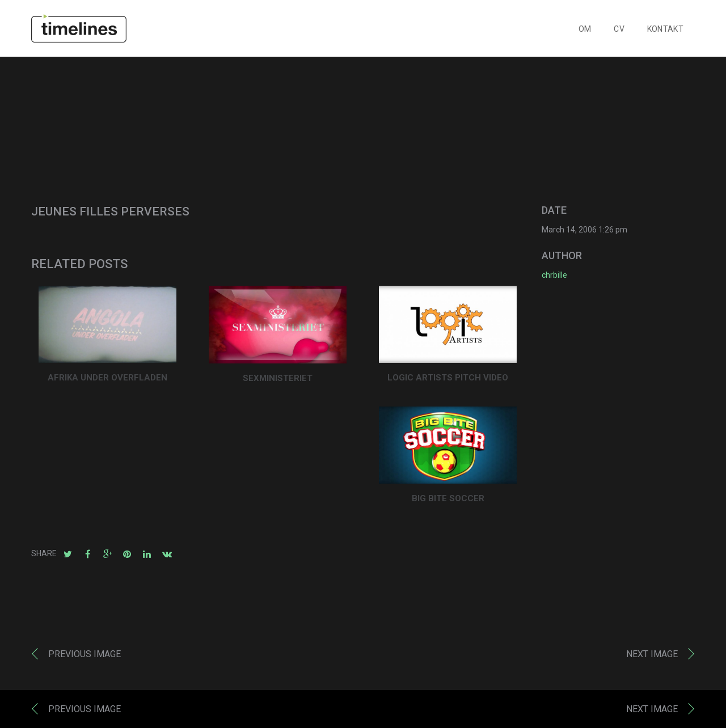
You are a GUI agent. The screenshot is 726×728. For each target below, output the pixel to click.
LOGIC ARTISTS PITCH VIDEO (448, 378)
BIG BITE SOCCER (448, 498)
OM (585, 29)
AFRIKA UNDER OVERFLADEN (107, 378)
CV (619, 29)
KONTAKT (665, 29)
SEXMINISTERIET (278, 378)
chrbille (554, 275)
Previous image (85, 654)
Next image (652, 654)
